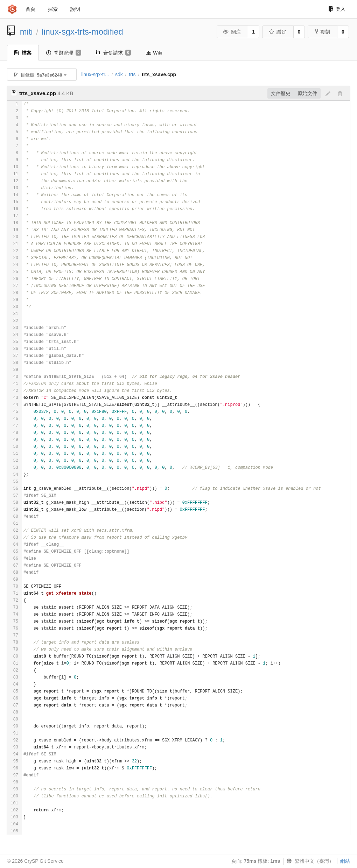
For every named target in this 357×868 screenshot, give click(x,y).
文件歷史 (281, 93)
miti (26, 32)
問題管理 (64, 53)
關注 (232, 32)
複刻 (323, 32)
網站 (345, 861)
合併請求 (113, 53)
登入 (337, 9)
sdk (119, 74)
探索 (53, 9)
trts (132, 74)
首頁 (30, 9)
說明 (75, 9)
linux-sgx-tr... (95, 74)
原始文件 (307, 93)
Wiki (154, 53)
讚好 (277, 32)
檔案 (23, 53)
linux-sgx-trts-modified (82, 32)
